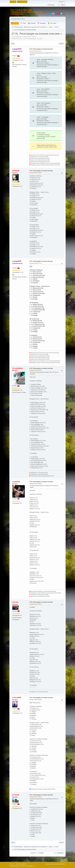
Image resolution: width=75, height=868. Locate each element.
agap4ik (17, 482)
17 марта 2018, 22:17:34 (35, 263)
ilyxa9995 (18, 698)
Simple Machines (23, 864)
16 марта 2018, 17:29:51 (35, 173)
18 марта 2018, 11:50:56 (35, 484)
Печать (61, 44)
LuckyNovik (18, 368)
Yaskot (17, 795)
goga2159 (18, 49)
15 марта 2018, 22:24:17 (35, 51)
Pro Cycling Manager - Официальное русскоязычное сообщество (27, 12)
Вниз (13, 44)
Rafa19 (17, 171)
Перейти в (33, 853)
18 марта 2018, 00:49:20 (35, 370)
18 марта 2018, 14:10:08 (35, 700)
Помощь (48, 864)
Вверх (13, 843)
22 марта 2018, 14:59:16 (35, 797)
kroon (16, 602)
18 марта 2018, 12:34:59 (35, 604)
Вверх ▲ (63, 864)
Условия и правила (56, 864)
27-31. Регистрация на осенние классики (41, 49)
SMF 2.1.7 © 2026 (14, 864)
